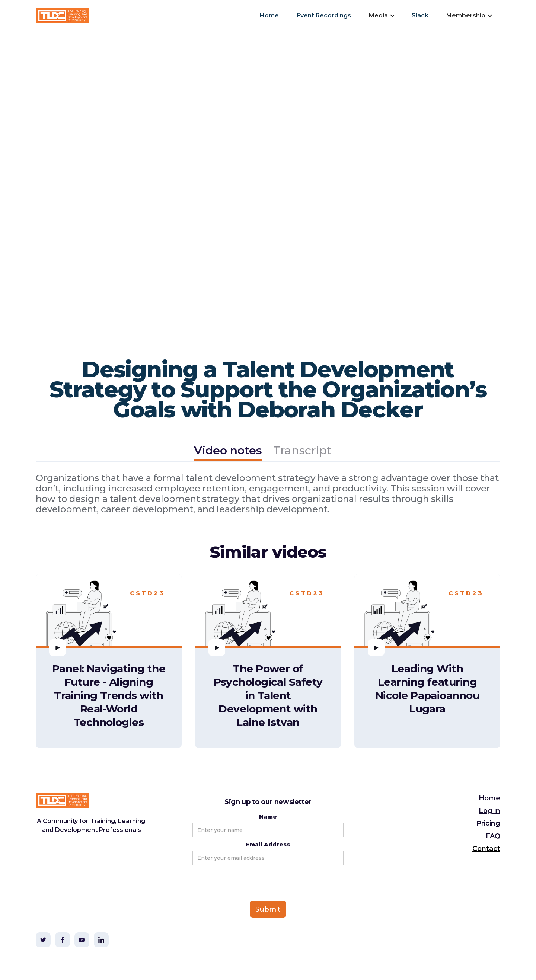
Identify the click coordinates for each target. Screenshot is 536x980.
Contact (486, 849)
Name (268, 816)
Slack (420, 15)
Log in (489, 811)
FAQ (493, 836)
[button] (381, 16)
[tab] (228, 451)
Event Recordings (324, 15)
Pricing (488, 823)
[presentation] (249, 883)
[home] (63, 16)
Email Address (268, 844)
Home (269, 15)
